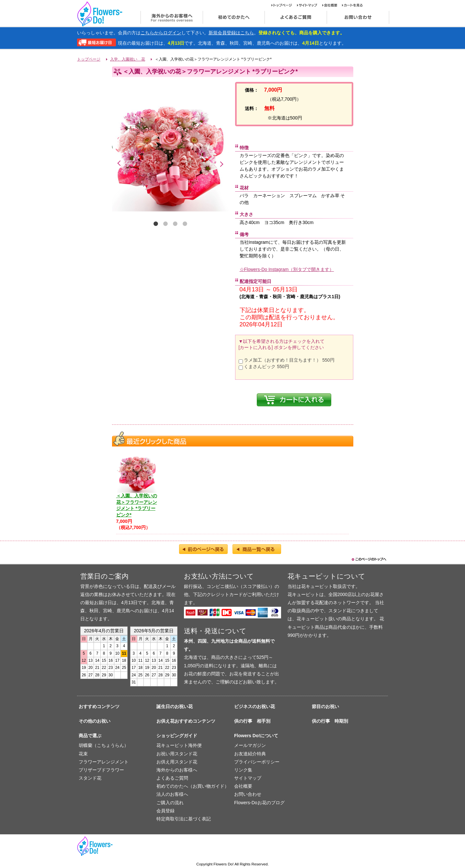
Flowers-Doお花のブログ (259, 803)
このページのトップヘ (369, 559)
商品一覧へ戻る (257, 549)
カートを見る (352, 5)
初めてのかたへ (233, 17)
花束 (83, 754)
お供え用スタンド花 (177, 762)
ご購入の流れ (170, 803)
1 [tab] (156, 224)
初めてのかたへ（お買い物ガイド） (193, 786)
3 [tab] (175, 224)
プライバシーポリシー (257, 762)
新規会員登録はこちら (231, 33)
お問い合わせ (358, 17)
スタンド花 (90, 778)
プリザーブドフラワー (101, 770)
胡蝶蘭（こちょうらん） (104, 745)
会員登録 (165, 811)
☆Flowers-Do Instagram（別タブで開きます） (287, 269)
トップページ (284, 5)
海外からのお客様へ (171, 17)
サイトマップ (310, 5)
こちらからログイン (161, 33)
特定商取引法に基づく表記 (184, 819)
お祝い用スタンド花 (177, 754)
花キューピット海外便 (179, 745)
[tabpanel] (170, 151)
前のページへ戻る (203, 549)
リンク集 (243, 770)
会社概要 (332, 5)
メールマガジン (250, 745)
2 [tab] (165, 224)
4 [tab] (185, 224)
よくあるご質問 (296, 17)
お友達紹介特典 (250, 754)
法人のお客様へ (172, 794)
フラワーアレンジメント (104, 762)
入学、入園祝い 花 (128, 59)
